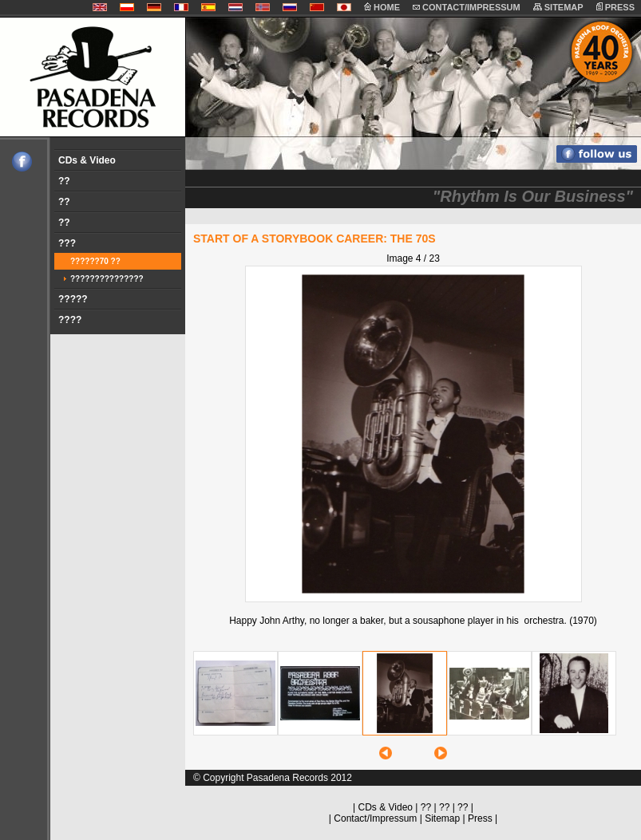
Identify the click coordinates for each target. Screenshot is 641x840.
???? (70, 320)
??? (67, 243)
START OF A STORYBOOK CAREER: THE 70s (315, 239)
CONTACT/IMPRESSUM (467, 7)
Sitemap (442, 818)
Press (480, 818)
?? (64, 181)
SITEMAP (558, 7)
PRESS (615, 7)
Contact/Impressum (375, 818)
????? (73, 299)
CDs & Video (87, 160)
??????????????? (107, 279)
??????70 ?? (95, 261)
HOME (382, 7)
